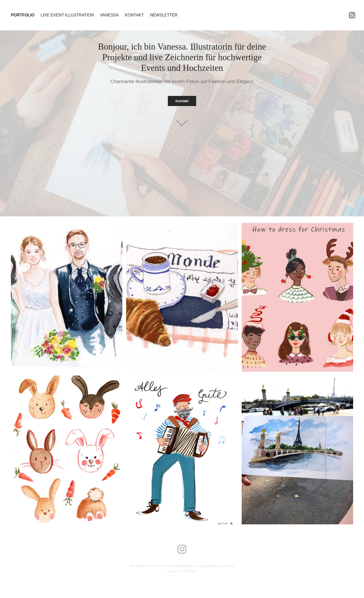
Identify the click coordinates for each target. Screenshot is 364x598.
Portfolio (23, 15)
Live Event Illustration (67, 15)
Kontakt (134, 15)
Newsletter (164, 15)
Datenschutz (190, 571)
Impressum (174, 571)
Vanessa (109, 15)
